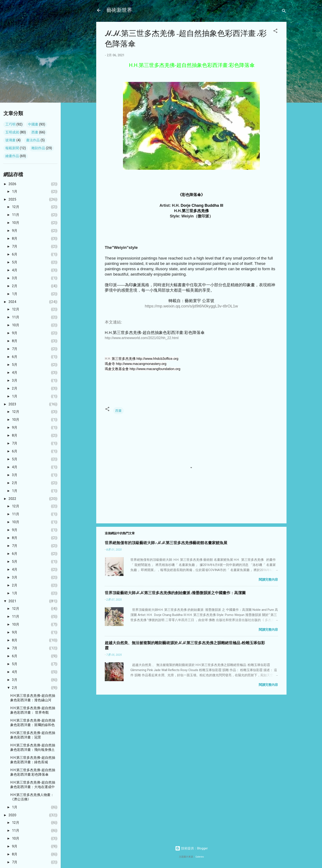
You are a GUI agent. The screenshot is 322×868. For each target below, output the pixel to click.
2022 (12, 499)
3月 (15, 278)
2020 (12, 815)
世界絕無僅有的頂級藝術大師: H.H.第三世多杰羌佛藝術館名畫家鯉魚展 (166, 543)
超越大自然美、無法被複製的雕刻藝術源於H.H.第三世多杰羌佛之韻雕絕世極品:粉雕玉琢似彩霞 (185, 646)
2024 (12, 302)
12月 (16, 207)
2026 (12, 184)
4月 (15, 270)
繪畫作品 (12, 156)
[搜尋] (284, 12)
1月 (15, 191)
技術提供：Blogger (191, 848)
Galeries (200, 857)
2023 (12, 404)
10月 (16, 223)
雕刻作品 (38, 148)
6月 (15, 254)
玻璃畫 (10, 140)
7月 (15, 246)
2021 (12, 601)
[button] (275, 32)
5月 (15, 262)
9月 (15, 231)
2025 (12, 199)
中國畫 (33, 124)
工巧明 (10, 124)
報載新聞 (12, 148)
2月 (15, 286)
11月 (16, 215)
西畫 (118, 411)
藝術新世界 (119, 10)
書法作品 (33, 140)
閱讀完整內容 (268, 580)
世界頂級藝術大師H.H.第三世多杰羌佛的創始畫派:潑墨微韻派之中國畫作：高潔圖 (175, 593)
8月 (15, 238)
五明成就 (12, 132)
